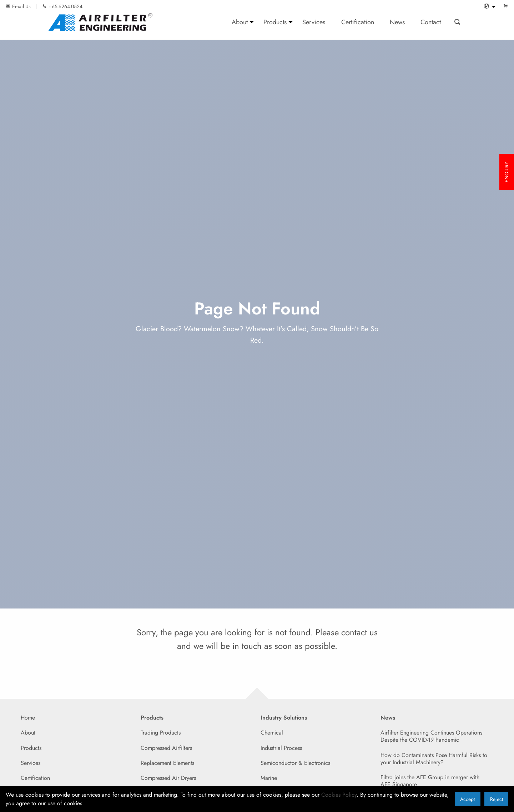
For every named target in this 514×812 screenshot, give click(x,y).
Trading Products (161, 733)
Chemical (272, 733)
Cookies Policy (339, 795)
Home (28, 718)
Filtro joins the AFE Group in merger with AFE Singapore (430, 781)
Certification (35, 778)
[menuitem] (488, 7)
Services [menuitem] (314, 22)
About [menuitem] (240, 22)
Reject (497, 799)
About (28, 733)
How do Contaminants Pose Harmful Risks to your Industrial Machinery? (434, 759)
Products (31, 748)
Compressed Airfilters (166, 748)
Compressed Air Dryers (168, 778)
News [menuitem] (397, 22)
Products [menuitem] (275, 22)
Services (31, 763)
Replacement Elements (167, 763)
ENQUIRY (507, 172)
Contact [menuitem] (431, 22)
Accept (467, 799)
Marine (269, 778)
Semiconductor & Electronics (295, 763)
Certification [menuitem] (358, 22)
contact (354, 632)
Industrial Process (281, 748)
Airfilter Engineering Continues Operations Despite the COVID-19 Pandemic (431, 736)
